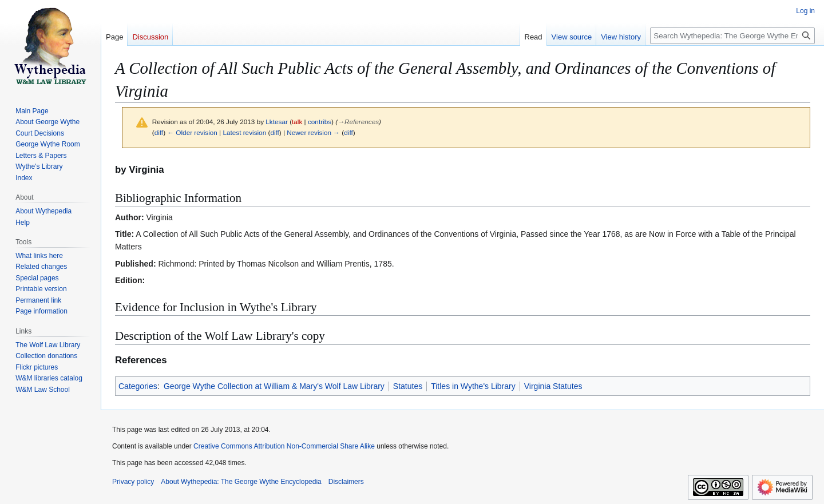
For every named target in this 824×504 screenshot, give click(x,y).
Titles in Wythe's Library (473, 386)
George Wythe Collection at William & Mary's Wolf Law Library (274, 386)
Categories (138, 386)
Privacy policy (133, 482)
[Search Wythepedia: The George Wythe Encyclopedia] (732, 36)
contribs (320, 122)
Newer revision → (313, 132)
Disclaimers (346, 482)
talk (297, 122)
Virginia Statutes (553, 386)
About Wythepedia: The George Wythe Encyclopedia (241, 482)
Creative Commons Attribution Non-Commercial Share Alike (284, 446)
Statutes (408, 386)
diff (159, 132)
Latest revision (244, 132)
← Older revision (192, 132)
